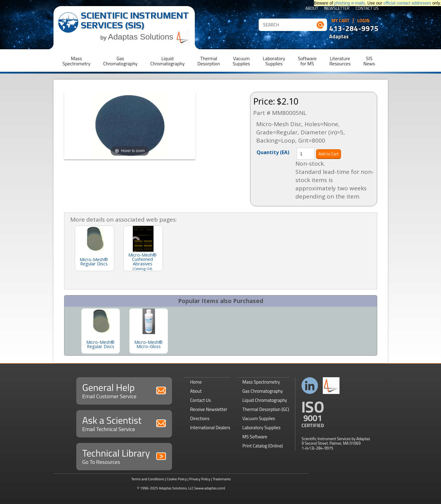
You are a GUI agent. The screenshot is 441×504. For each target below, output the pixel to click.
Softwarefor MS (307, 61)
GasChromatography (120, 61)
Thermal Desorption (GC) (266, 409)
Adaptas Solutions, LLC (176, 488)
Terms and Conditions (148, 479)
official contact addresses (407, 3)
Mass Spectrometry (261, 382)
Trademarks (222, 479)
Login (363, 21)
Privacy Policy (200, 479)
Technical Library (124, 456)
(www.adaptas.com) (210, 488)
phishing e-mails (350, 3)
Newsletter (337, 9)
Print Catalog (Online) (263, 446)
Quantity (273, 152)
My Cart (341, 21)
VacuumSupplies (241, 61)
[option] (101, 331)
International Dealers (210, 428)
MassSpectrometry (77, 61)
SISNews (369, 61)
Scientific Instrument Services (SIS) (135, 20)
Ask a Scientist (124, 423)
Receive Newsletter (209, 409)
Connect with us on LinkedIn (310, 386)
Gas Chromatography (263, 391)
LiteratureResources (340, 61)
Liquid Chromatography (265, 400)
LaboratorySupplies (274, 61)
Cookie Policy (177, 479)
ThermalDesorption (208, 61)
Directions (200, 418)
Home (196, 382)
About (312, 9)
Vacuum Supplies (259, 418)
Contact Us (367, 9)
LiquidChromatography (167, 61)
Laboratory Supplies (262, 428)
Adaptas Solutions (149, 37)
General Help (124, 390)
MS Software (255, 437)
